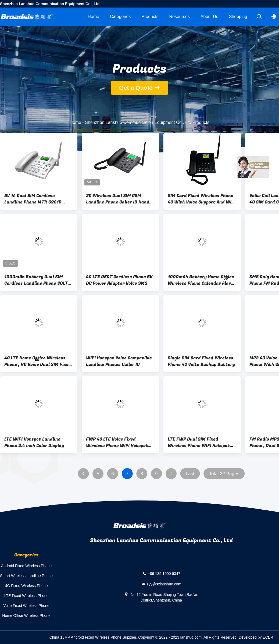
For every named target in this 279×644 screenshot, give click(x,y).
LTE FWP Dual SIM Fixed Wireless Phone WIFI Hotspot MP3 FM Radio (199, 442)
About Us (209, 17)
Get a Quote (136, 88)
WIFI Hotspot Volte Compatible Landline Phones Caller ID (119, 361)
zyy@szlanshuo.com (164, 584)
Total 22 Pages (224, 474)
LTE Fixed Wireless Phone (26, 596)
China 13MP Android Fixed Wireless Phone (85, 637)
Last (190, 474)
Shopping (238, 17)
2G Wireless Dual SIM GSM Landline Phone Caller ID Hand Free (118, 199)
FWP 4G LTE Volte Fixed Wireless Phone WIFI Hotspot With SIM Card (117, 442)
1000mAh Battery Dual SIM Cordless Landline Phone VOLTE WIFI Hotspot (37, 280)
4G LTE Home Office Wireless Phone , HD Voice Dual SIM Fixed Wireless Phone (38, 361)
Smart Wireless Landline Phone (26, 576)
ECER (268, 637)
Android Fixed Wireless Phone (26, 566)
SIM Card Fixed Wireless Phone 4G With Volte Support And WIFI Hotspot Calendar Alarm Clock (202, 199)
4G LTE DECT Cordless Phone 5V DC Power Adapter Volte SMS (119, 280)
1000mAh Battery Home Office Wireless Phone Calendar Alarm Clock (201, 280)
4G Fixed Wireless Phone (26, 586)
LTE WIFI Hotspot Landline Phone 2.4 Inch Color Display (34, 442)
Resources (179, 17)
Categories (120, 17)
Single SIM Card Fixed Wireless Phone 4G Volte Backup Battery (201, 361)
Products (150, 17)
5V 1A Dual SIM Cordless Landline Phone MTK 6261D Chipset (33, 199)
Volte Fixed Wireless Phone (26, 606)
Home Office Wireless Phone (26, 616)
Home (93, 17)
